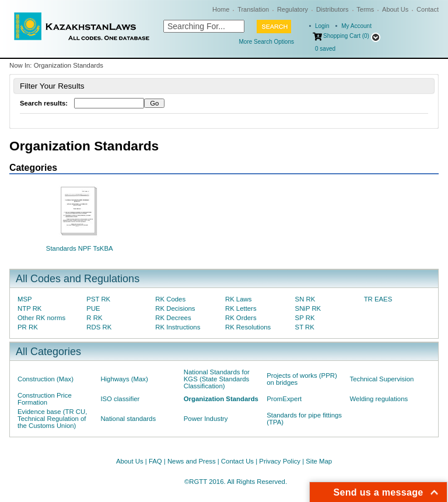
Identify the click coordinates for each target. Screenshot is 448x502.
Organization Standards (221, 399)
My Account (356, 26)
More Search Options (267, 42)
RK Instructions (178, 327)
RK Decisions (175, 308)
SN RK (305, 299)
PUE (93, 308)
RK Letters (241, 308)
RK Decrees (173, 318)
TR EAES (378, 299)
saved (325, 49)
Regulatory (293, 9)
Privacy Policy (280, 461)
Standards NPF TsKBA (80, 248)
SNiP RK (308, 308)
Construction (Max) (45, 379)
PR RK (28, 327)
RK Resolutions (248, 327)
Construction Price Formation (45, 399)
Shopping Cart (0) (346, 36)
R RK (94, 318)
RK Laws (238, 299)
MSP (25, 299)
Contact (428, 9)
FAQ (155, 461)
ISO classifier (120, 399)
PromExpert (284, 399)
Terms (365, 9)
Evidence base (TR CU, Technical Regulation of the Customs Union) (52, 419)
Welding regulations (379, 399)
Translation (253, 9)
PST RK (98, 299)
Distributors (332, 9)
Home (221, 9)
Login (322, 26)
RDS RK (99, 327)
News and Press (192, 461)
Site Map (319, 461)
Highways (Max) (124, 379)
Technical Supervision (382, 379)
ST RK (305, 327)
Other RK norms (41, 318)
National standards (128, 419)
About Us (395, 9)
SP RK (305, 318)
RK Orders (241, 318)
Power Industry (206, 419)
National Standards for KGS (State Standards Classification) (217, 379)
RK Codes (170, 299)
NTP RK (29, 308)
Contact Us (237, 461)
